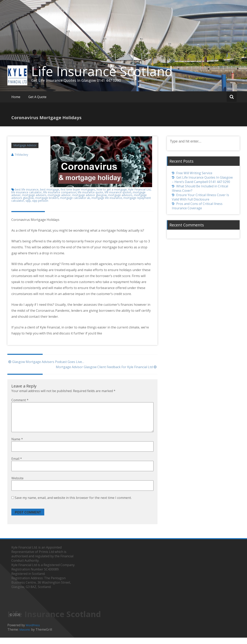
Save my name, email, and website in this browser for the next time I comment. (73, 504)
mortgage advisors (120, 195)
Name (17, 445)
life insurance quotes (118, 192)
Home (16, 97)
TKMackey (21, 155)
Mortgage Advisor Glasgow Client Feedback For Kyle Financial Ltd (107, 367)
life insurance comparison (60, 192)
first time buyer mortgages (78, 189)
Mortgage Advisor (25, 145)
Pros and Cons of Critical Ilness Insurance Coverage (197, 206)
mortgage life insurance (107, 198)
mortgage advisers (34, 195)
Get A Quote (37, 97)
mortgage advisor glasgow (89, 195)
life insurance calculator (27, 192)
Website (17, 485)
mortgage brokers (47, 198)
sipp (28, 201)
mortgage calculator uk (75, 198)
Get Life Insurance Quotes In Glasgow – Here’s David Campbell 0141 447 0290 (202, 180)
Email (17, 465)
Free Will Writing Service (194, 173)
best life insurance (27, 189)
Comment (20, 400)
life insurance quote (90, 192)
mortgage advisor (59, 195)
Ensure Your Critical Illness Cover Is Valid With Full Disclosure (200, 197)
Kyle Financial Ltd (139, 189)
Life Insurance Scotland (102, 71)
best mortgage (50, 189)
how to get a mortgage (112, 189)
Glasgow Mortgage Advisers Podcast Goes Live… (46, 362)
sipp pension (40, 201)
